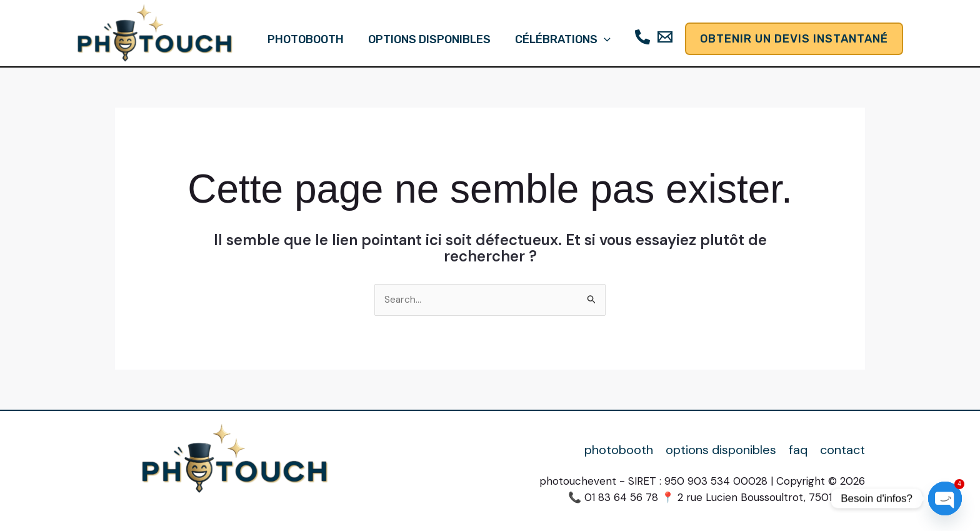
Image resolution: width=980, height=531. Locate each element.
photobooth (307, 39)
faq (798, 450)
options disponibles (429, 39)
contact (842, 450)
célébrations (561, 39)
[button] (602, 39)
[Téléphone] (640, 37)
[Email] (662, 37)
